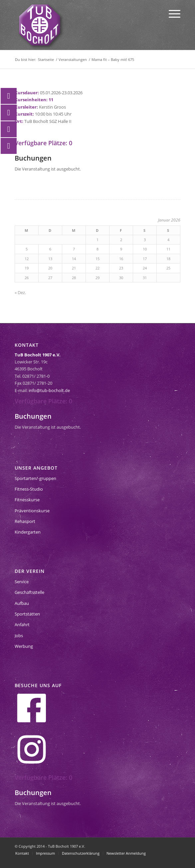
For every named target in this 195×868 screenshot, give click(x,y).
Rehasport (25, 521)
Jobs (19, 636)
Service (22, 582)
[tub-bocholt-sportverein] (40, 25)
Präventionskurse (32, 511)
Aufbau (22, 603)
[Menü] (171, 13)
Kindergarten (28, 532)
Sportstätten (27, 614)
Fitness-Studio (29, 489)
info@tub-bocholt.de (49, 390)
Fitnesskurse (27, 500)
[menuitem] (171, 13)
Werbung (24, 646)
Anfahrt (22, 625)
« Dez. (20, 292)
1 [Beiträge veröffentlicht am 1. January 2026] (97, 240)
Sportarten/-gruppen (35, 478)
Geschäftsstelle (29, 592)
